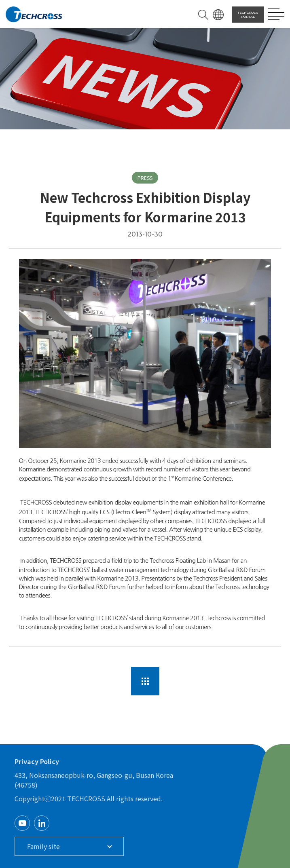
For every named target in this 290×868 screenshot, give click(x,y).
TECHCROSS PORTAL (248, 15)
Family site (43, 846)
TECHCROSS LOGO (34, 15)
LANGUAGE (218, 15)
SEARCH (203, 15)
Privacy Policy (37, 761)
